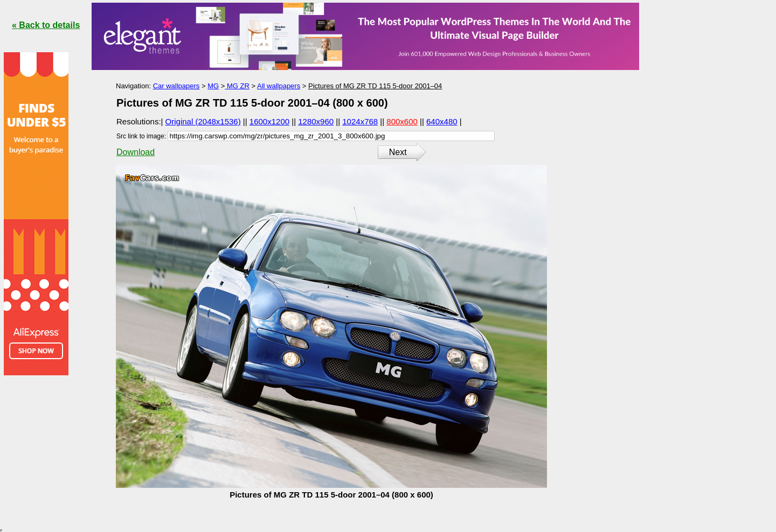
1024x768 (360, 121)
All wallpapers (279, 86)
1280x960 (316, 121)
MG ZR (237, 86)
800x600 (402, 121)
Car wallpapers (176, 86)
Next (398, 152)
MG (213, 86)
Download (136, 152)
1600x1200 (269, 121)
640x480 (442, 121)
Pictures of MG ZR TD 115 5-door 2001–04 (375, 86)
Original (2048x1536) (203, 121)
